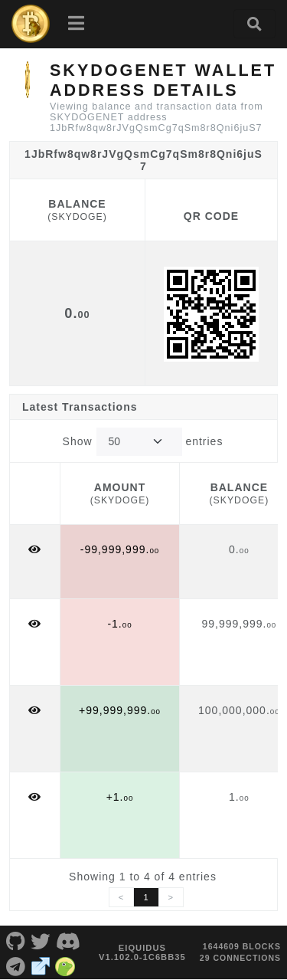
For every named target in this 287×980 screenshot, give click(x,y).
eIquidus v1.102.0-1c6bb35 (142, 952)
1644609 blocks (242, 946)
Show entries (143, 442)
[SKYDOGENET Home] (31, 24)
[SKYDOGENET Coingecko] (65, 965)
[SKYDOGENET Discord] (68, 940)
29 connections (240, 958)
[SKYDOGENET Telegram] (16, 965)
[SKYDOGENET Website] (41, 965)
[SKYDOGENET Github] (16, 940)
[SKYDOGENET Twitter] (41, 940)
